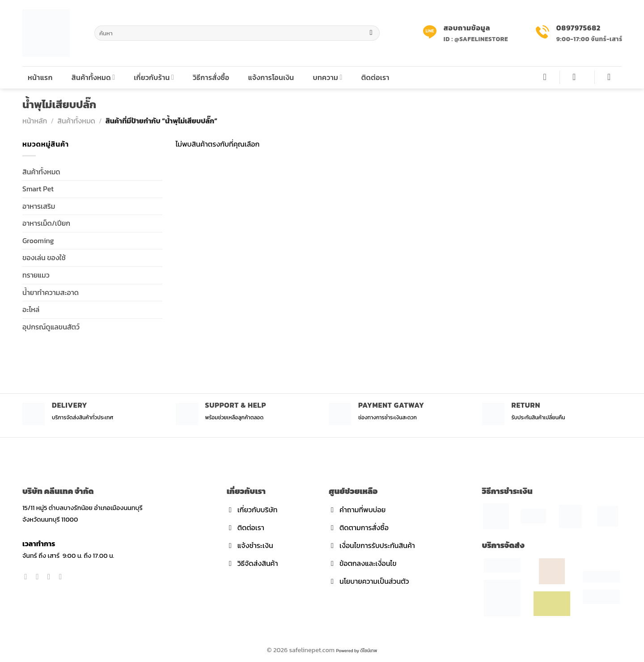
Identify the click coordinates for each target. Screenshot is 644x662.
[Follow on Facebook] (28, 577)
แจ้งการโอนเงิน (271, 77)
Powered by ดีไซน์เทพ (356, 651)
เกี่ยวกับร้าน (154, 77)
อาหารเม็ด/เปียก (46, 223)
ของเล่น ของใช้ (44, 257)
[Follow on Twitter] (51, 577)
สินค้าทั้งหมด (93, 77)
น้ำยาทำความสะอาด (51, 292)
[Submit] (371, 33)
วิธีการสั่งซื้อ (211, 77)
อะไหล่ (31, 309)
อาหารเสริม (39, 206)
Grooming (38, 240)
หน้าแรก (40, 77)
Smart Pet (38, 189)
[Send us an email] (63, 577)
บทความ (327, 77)
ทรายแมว (36, 275)
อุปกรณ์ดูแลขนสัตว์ (51, 327)
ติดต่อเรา (375, 77)
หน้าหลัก (35, 121)
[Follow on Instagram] (40, 577)
